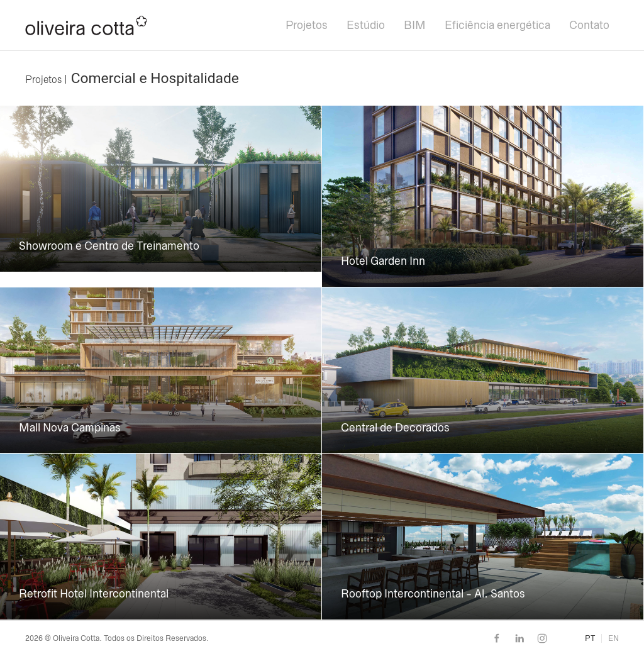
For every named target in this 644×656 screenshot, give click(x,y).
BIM (415, 25)
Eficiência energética (497, 25)
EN (613, 638)
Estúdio (366, 25)
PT (590, 638)
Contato (589, 25)
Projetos (307, 25)
